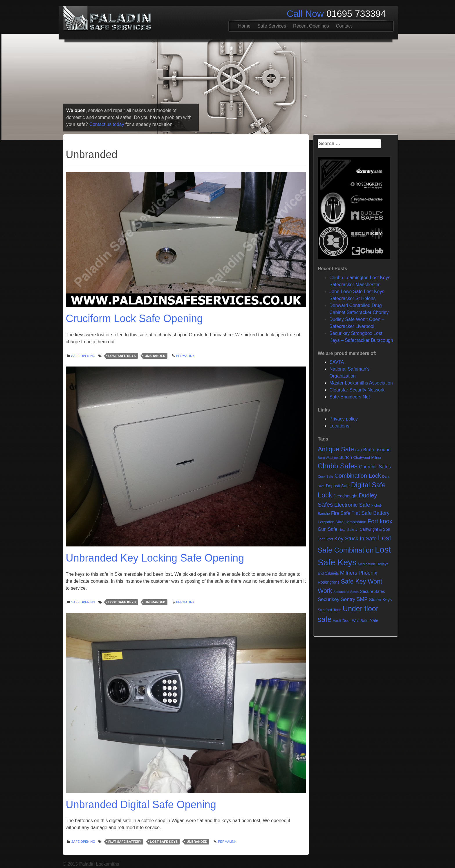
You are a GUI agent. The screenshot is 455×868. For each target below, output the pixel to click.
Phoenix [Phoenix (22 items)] (368, 573)
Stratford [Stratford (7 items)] (325, 610)
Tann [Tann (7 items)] (337, 610)
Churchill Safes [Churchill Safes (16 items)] (375, 467)
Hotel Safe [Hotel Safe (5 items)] (346, 530)
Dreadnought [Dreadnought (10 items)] (345, 496)
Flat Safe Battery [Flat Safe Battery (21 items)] (370, 513)
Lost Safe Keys (122, 356)
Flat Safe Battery (125, 842)
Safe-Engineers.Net (350, 397)
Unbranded (155, 356)
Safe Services (272, 26)
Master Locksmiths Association (361, 383)
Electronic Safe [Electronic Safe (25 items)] (352, 505)
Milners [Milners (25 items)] (349, 573)
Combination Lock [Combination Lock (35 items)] (358, 476)
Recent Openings (311, 26)
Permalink (185, 356)
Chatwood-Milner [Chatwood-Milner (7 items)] (367, 458)
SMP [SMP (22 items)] (362, 599)
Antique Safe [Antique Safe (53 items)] (336, 449)
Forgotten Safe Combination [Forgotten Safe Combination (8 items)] (342, 522)
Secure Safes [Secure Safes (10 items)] (373, 591)
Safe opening (83, 356)
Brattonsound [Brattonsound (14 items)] (377, 450)
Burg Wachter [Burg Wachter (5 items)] (328, 458)
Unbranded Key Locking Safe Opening (155, 558)
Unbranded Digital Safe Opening (141, 805)
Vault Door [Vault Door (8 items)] (342, 621)
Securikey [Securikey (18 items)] (328, 599)
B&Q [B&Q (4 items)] (359, 450)
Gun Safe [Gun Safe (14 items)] (327, 529)
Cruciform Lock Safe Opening (134, 318)
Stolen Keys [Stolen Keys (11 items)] (381, 600)
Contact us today (107, 124)
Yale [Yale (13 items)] (374, 620)
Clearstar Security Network (357, 390)
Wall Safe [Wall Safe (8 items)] (360, 621)
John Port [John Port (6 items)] (325, 539)
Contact (344, 26)
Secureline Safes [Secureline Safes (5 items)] (346, 592)
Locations (339, 426)
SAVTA (337, 362)
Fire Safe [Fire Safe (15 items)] (341, 513)
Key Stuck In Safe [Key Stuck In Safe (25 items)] (355, 538)
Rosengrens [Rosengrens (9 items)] (329, 582)
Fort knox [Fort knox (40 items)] (380, 521)
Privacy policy (344, 419)
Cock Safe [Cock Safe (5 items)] (325, 477)
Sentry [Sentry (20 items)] (348, 599)
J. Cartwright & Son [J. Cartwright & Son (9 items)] (373, 529)
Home (244, 26)
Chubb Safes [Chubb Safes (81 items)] (338, 466)
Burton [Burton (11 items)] (346, 457)
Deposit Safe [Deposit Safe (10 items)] (338, 486)
